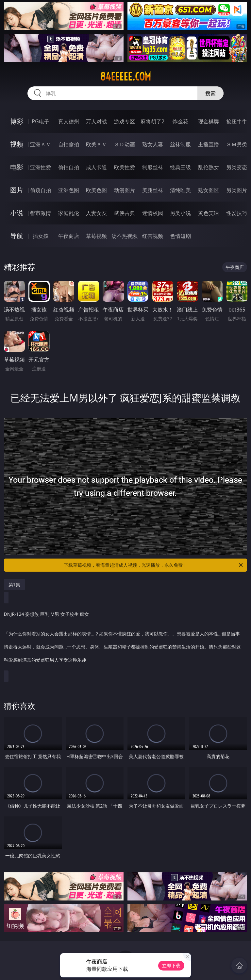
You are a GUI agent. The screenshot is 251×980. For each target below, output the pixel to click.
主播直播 (209, 144)
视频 (17, 144)
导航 (17, 236)
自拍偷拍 (69, 144)
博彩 (17, 121)
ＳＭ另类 (237, 144)
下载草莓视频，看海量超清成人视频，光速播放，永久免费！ (154, 565)
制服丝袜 (153, 167)
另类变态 (237, 167)
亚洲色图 (69, 190)
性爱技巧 (237, 213)
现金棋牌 (209, 121)
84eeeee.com (125, 77)
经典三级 (180, 167)
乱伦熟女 (209, 167)
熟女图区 (209, 190)
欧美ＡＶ (96, 144)
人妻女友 (96, 213)
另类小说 (180, 213)
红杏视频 (153, 236)
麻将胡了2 (152, 121)
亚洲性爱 (41, 167)
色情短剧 (180, 236)
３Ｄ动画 (125, 144)
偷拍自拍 (69, 167)
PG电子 (40, 121)
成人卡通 (96, 167)
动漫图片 (125, 190)
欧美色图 (96, 190)
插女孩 (41, 236)
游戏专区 (125, 121)
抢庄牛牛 (237, 121)
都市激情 (41, 213)
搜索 (210, 93)
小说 (17, 213)
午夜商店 (69, 236)
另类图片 (237, 190)
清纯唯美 (180, 190)
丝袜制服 (180, 144)
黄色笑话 (209, 213)
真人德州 (69, 121)
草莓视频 (96, 236)
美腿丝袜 (153, 190)
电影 (17, 167)
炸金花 (180, 121)
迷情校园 (153, 213)
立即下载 (171, 965)
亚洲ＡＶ (41, 144)
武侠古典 (125, 213)
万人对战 (96, 121)
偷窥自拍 (41, 190)
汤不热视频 (125, 236)
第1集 (14, 585)
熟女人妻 (153, 144)
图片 (17, 190)
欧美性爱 (125, 167)
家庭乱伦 (69, 213)
